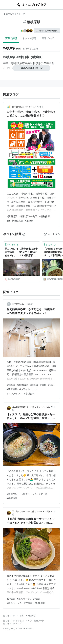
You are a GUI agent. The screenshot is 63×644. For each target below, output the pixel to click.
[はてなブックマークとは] (24, 234)
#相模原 (11, 385)
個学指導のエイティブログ (24, 107)
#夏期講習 (12, 216)
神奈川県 (9, 63)
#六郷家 (11, 599)
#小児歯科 (30, 394)
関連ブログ (48, 38)
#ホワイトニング (28, 389)
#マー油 (43, 494)
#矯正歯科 (12, 389)
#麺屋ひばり (13, 494)
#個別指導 (45, 216)
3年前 (41, 107)
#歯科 (43, 385)
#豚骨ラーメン (30, 494)
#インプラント (14, 394)
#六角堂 (28, 603)
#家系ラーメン (14, 603)
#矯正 (51, 385)
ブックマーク (12, 245)
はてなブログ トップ (14, 14)
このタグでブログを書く (47, 31)
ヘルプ (29, 621)
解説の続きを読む (32, 68)
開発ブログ (39, 621)
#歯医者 (34, 385)
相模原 (37, 63)
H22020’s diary (19, 304)
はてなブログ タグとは (14, 621)
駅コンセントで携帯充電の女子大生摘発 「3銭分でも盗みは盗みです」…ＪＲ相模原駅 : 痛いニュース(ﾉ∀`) (21, 252)
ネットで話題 (29, 38)
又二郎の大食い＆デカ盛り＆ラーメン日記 (31, 407)
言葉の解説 (11, 38)
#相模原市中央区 (28, 216)
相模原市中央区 (23, 63)
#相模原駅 (18, 221)
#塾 (9, 221)
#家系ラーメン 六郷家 (29, 599)
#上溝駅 (29, 221)
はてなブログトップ (12, 623)
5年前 (30, 304)
